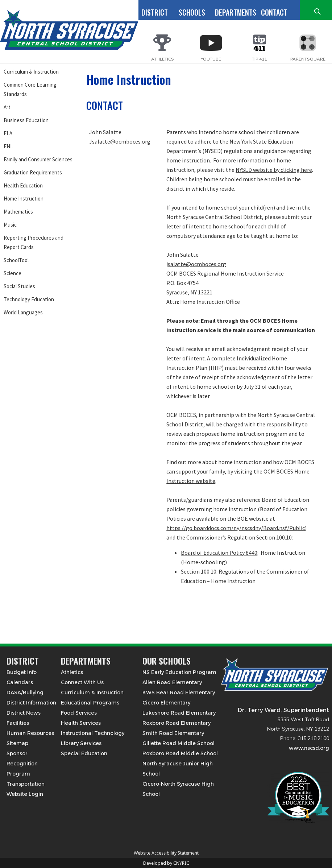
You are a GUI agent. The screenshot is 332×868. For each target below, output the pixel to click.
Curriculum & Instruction (31, 72)
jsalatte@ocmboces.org (196, 264)
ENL (8, 146)
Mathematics (18, 212)
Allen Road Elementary (172, 682)
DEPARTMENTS (236, 12)
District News (24, 713)
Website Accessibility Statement (166, 853)
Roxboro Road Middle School (180, 753)
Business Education (26, 120)
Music (10, 225)
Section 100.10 (199, 571)
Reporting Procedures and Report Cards (34, 242)
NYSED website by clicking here (274, 170)
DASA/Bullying (25, 693)
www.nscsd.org (309, 748)
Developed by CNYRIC (166, 863)
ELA (8, 133)
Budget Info (22, 672)
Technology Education (29, 299)
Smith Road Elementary (173, 733)
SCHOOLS (192, 12)
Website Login (25, 794)
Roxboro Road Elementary (177, 723)
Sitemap (17, 743)
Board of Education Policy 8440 (219, 553)
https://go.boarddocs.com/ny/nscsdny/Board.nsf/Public (236, 528)
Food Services (79, 713)
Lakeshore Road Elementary (179, 713)
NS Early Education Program (179, 672)
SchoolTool (16, 260)
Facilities (18, 723)
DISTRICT (155, 12)
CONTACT (274, 12)
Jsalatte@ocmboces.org (120, 141)
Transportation (26, 784)
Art (7, 107)
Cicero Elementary (166, 703)
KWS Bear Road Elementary (179, 693)
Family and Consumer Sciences (38, 159)
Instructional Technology (93, 733)
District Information (31, 703)
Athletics (72, 672)
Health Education (23, 185)
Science (13, 273)
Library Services (81, 743)
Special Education (84, 753)
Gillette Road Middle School (179, 743)
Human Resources (30, 733)
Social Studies (19, 286)
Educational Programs (90, 703)
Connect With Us (82, 682)
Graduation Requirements (33, 172)
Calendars (20, 682)
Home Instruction (24, 199)
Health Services (81, 723)
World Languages (23, 312)
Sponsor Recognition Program (22, 764)
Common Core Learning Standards (30, 89)
